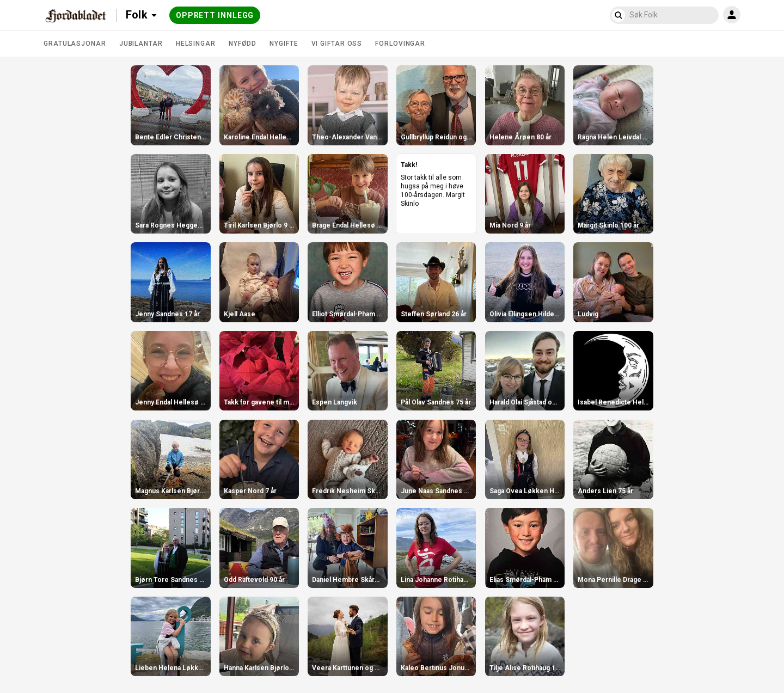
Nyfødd (243, 44)
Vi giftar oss (337, 44)
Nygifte (284, 44)
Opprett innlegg (215, 15)
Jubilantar (141, 44)
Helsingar (196, 44)
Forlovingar (400, 44)
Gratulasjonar (75, 44)
